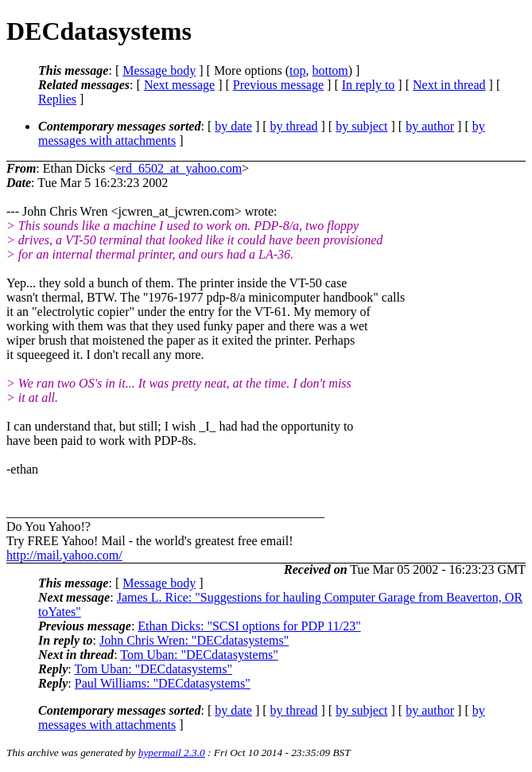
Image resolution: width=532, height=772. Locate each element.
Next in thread (449, 85)
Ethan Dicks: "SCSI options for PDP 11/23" (249, 626)
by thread (294, 126)
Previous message (278, 85)
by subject (361, 126)
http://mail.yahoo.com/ (64, 555)
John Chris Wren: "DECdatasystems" (194, 640)
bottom (330, 70)
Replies (57, 99)
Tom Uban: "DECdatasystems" (199, 655)
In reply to (369, 85)
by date (233, 126)
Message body (159, 70)
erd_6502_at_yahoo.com (179, 168)
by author (430, 126)
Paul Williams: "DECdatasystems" (163, 683)
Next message (179, 85)
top (297, 70)
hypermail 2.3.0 (172, 753)
